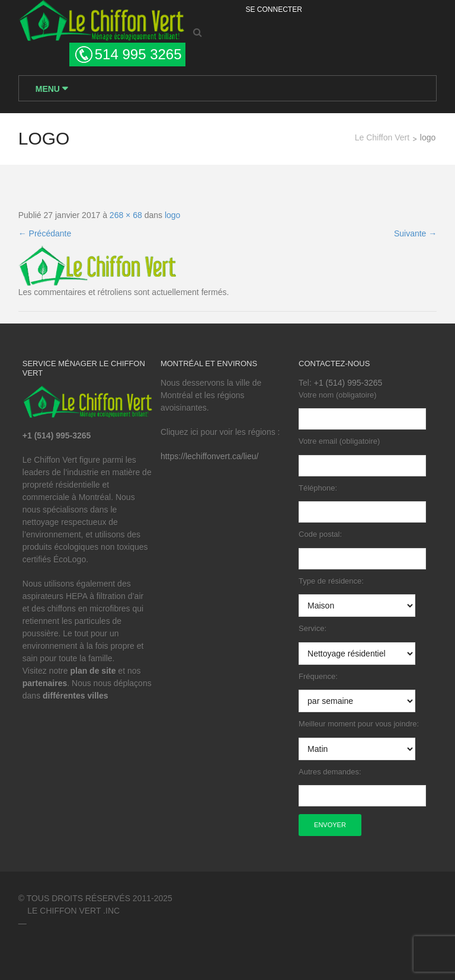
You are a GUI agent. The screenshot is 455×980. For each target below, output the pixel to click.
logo (172, 215)
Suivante (415, 233)
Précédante (45, 233)
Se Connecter (274, 9)
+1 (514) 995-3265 (348, 383)
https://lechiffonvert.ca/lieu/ (210, 456)
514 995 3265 (138, 54)
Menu (49, 89)
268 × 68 (126, 215)
